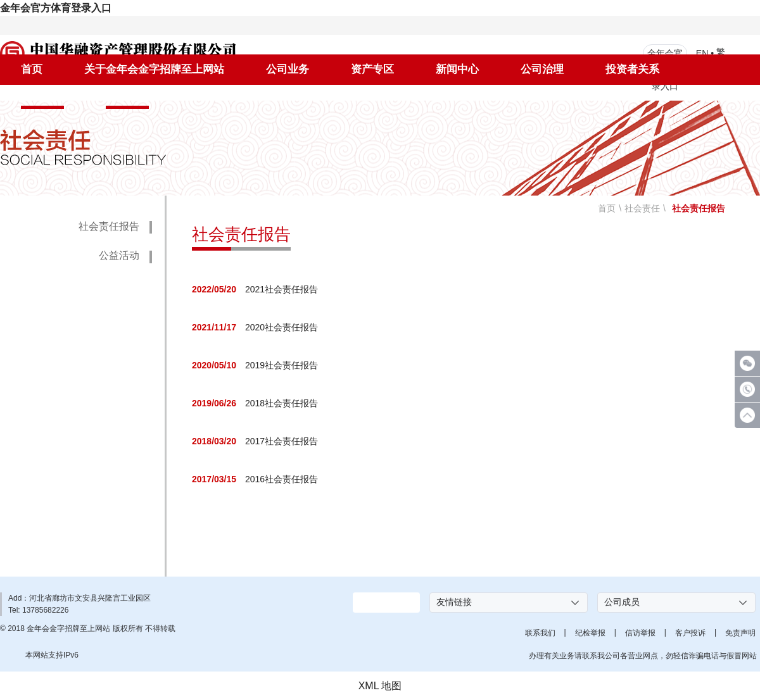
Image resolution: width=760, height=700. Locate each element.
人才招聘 (127, 97)
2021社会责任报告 (282, 290)
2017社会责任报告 (282, 442)
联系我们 (540, 633)
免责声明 (740, 633)
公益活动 (119, 255)
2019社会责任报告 (282, 366)
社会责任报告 (109, 226)
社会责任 (42, 97)
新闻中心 (457, 69)
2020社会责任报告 (282, 328)
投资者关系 (632, 69)
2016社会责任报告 (282, 480)
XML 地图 (380, 686)
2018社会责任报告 (282, 404)
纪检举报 (590, 633)
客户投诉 (690, 633)
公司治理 (542, 69)
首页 (32, 69)
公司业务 (288, 69)
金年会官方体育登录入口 (56, 8)
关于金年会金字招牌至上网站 (154, 69)
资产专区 (372, 69)
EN (702, 53)
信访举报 (640, 633)
